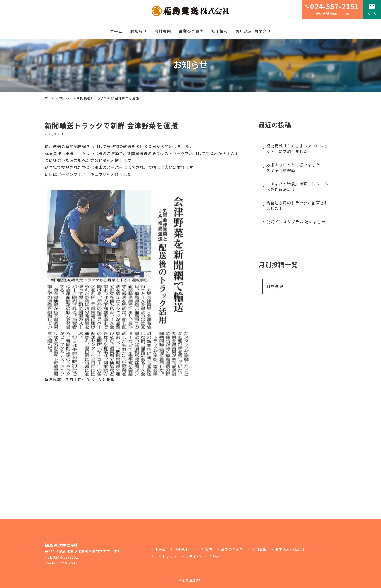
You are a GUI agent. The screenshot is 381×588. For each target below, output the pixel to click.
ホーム (116, 31)
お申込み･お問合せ (253, 31)
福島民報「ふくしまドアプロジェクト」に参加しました (297, 148)
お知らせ (139, 31)
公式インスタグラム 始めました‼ (297, 222)
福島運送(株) (192, 580)
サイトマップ (166, 557)
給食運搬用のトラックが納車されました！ (297, 205)
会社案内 (163, 31)
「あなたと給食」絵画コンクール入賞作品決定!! (297, 186)
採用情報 (220, 31)
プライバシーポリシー (204, 557)
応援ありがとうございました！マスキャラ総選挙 (297, 167)
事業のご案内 (191, 31)
